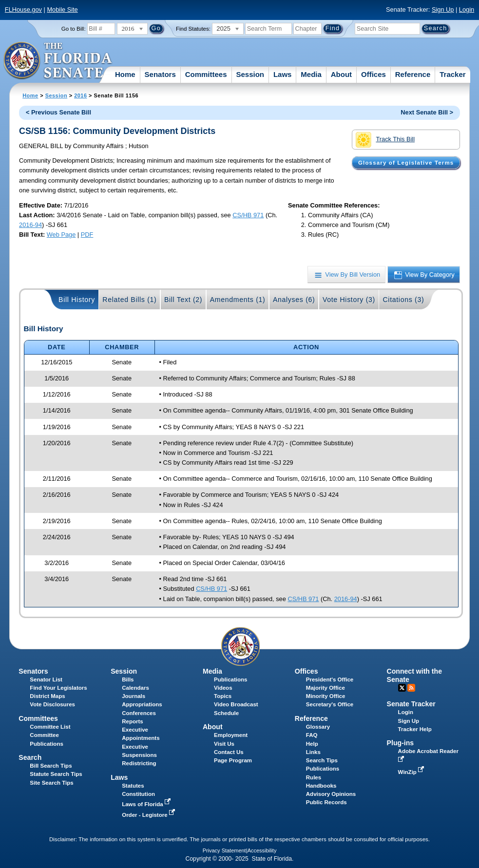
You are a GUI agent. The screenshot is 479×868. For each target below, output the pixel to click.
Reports (133, 721)
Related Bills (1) (129, 300)
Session (250, 74)
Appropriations (142, 704)
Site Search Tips (51, 783)
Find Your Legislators (58, 688)
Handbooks (321, 786)
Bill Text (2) (183, 300)
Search (30, 757)
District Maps (47, 696)
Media (311, 74)
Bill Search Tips (51, 766)
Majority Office (326, 688)
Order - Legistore (149, 815)
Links (313, 752)
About (341, 74)
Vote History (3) (349, 300)
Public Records (326, 802)
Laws (283, 74)
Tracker (452, 74)
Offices (374, 74)
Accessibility (262, 850)
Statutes (133, 786)
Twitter (402, 688)
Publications (230, 679)
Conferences (139, 713)
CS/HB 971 (248, 215)
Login (467, 9)
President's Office (330, 679)
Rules (314, 777)
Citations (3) (403, 300)
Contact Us (229, 752)
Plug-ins (401, 743)
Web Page (61, 235)
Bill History (77, 300)
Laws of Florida (147, 804)
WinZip (412, 772)
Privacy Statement (224, 850)
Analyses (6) (294, 300)
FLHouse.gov (23, 9)
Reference (413, 74)
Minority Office (326, 696)
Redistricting (139, 763)
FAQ (312, 735)
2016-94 (30, 225)
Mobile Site (62, 9)
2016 (80, 95)
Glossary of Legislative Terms (406, 163)
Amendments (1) (238, 300)
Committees (206, 74)
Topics (223, 696)
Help (312, 744)
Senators (160, 74)
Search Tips (322, 760)
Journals (134, 696)
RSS (411, 688)
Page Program (233, 760)
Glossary (318, 727)
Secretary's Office (330, 704)
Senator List (46, 679)
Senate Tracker (411, 704)
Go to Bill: (74, 29)
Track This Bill (385, 140)
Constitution (138, 794)
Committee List (50, 727)
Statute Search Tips (56, 774)
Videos (223, 688)
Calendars (135, 688)
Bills (128, 679)
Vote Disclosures (52, 704)
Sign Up (443, 9)
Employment (231, 735)
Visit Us (224, 744)
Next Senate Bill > (427, 112)
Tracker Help (415, 729)
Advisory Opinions (331, 794)
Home (125, 74)
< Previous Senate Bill (58, 112)
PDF (87, 235)
